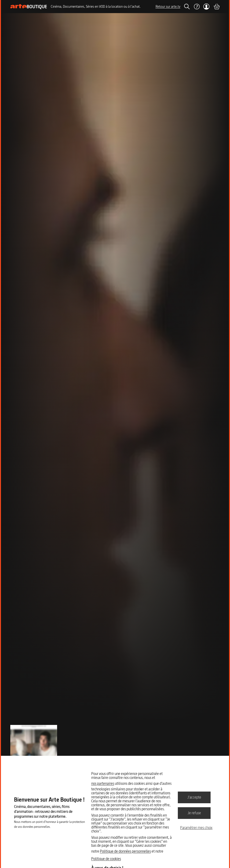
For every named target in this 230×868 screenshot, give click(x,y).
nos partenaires (103, 783)
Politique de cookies (106, 859)
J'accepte (194, 797)
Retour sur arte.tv (168, 6)
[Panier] (216, 7)
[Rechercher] (187, 7)
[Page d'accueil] (29, 7)
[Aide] (197, 7)
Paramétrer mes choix (196, 828)
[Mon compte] (206, 7)
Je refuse (194, 813)
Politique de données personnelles (125, 851)
